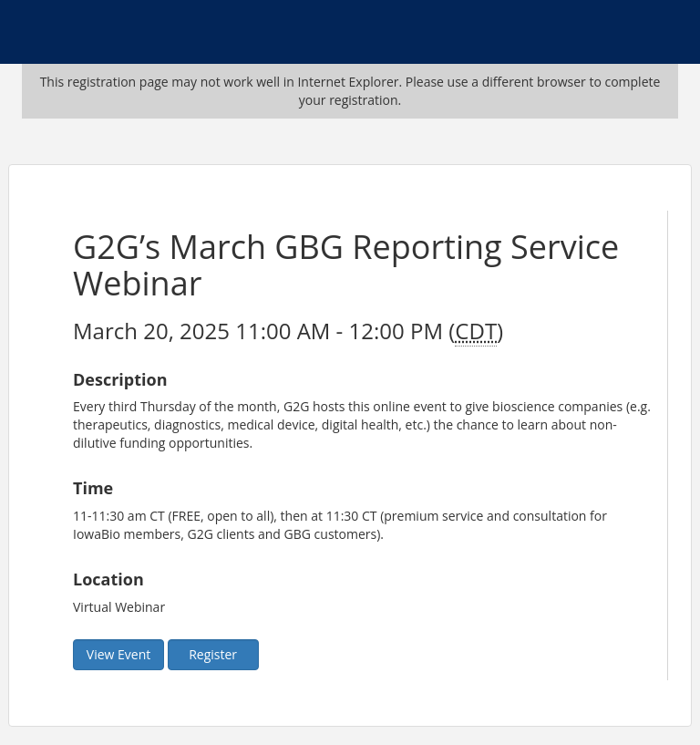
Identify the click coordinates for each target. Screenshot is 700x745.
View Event (118, 654)
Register (213, 654)
